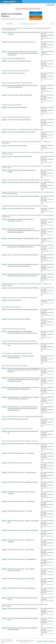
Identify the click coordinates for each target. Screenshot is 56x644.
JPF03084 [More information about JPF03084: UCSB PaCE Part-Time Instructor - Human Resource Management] (4, 540)
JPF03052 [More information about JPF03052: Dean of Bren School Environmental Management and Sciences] (4, 309)
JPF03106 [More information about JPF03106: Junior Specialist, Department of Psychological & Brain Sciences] (4, 238)
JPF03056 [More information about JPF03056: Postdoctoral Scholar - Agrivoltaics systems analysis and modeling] (4, 170)
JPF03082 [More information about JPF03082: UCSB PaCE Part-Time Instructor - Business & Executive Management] (4, 492)
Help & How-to (50, 5)
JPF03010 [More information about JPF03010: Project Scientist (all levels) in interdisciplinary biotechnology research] (4, 618)
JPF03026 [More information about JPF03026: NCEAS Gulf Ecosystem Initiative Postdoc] (4, 419)
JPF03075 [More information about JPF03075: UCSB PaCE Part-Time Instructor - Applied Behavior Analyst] (4, 482)
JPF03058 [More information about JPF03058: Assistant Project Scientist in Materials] (4, 107)
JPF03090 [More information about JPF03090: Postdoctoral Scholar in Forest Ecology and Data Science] (4, 42)
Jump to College (9, 24)
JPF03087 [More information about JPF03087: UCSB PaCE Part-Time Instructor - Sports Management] (4, 588)
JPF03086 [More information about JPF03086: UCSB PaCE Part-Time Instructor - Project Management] (4, 559)
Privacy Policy (51, 641)
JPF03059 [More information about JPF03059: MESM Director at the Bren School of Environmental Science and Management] (4, 32)
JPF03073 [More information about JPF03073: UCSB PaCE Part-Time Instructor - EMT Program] (4, 511)
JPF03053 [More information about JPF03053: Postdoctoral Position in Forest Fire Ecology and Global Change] (4, 182)
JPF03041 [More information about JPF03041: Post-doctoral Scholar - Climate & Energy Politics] (4, 95)
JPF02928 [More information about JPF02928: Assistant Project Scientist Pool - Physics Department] (4, 208)
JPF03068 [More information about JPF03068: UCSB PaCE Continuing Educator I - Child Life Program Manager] (4, 444)
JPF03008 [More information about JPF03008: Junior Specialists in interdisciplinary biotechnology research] (4, 608)
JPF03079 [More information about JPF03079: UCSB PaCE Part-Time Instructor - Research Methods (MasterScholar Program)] (4, 569)
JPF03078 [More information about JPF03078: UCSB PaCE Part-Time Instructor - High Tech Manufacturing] (4, 530)
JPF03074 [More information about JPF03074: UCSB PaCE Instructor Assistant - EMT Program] (4, 463)
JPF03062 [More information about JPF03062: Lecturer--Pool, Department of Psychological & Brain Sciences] (4, 255)
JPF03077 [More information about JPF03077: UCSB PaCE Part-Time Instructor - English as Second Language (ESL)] (4, 521)
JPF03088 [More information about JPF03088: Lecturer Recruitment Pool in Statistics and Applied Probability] (4, 288)
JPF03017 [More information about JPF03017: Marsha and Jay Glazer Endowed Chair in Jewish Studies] (4, 132)
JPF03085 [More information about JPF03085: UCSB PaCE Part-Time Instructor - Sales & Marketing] (4, 578)
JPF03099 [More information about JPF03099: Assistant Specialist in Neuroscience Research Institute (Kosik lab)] (4, 431)
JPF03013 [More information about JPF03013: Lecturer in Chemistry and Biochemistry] (4, 146)
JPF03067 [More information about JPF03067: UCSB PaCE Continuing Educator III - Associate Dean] (4, 453)
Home (2, 4)
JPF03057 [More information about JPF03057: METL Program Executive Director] (4, 73)
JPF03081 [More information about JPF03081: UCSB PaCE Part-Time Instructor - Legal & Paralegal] (4, 550)
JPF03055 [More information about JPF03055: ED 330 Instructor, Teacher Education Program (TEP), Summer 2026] (4, 344)
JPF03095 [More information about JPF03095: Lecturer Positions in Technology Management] (4, 120)
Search (53, 24)
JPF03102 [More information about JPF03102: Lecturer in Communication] (4, 300)
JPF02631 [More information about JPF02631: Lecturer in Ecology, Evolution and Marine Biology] (4, 156)
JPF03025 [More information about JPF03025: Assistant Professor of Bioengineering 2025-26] (4, 61)
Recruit (11, 2)
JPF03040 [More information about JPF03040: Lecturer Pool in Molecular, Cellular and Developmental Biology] (4, 196)
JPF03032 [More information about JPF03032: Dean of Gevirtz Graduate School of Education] (4, 319)
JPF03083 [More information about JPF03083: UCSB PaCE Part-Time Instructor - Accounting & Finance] (4, 472)
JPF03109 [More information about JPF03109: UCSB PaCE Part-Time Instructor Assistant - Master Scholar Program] (4, 598)
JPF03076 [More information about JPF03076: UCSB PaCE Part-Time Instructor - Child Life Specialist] (4, 501)
